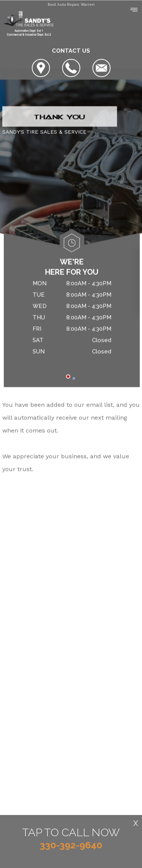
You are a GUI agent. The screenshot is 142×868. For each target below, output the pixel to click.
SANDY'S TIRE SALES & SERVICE (44, 132)
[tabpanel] (72, 319)
